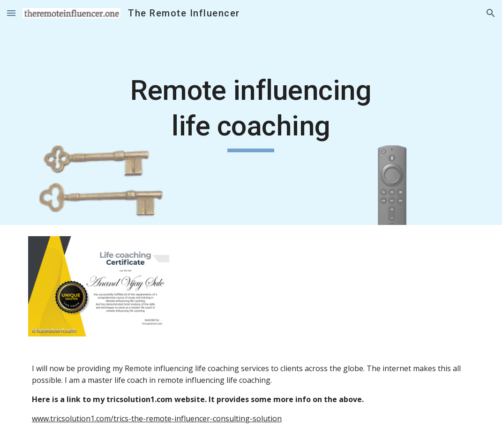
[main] (251, 112)
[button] (11, 13)
